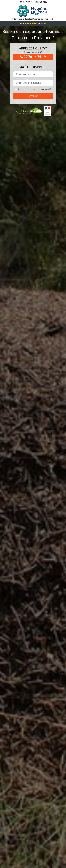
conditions (33, 89)
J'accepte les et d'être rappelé (34, 89)
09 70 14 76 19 (33, 57)
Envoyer (33, 96)
